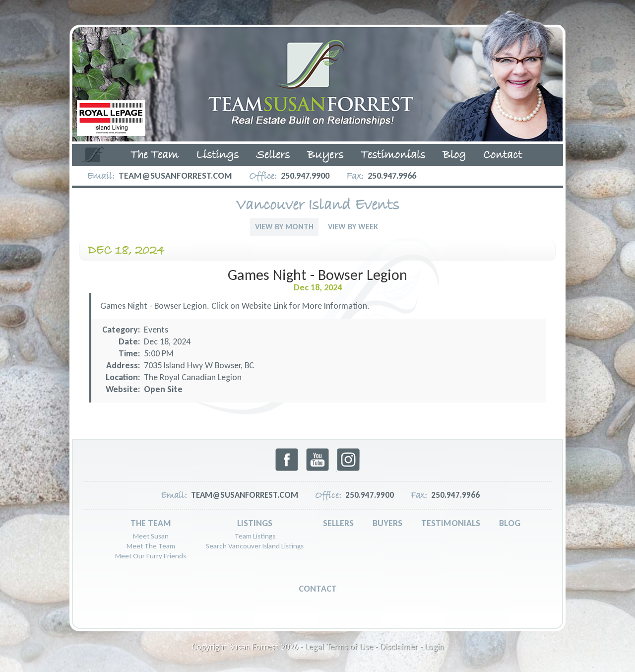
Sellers (273, 155)
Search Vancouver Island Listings (255, 546)
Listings (217, 155)
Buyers (325, 155)
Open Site (163, 389)
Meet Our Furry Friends (151, 556)
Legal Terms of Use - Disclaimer (361, 647)
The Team (155, 155)
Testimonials (393, 155)
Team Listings (255, 536)
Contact (503, 155)
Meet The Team (151, 546)
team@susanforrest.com (175, 176)
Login (434, 647)
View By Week (353, 227)
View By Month (284, 227)
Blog (454, 155)
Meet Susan (151, 536)
